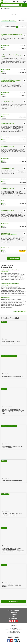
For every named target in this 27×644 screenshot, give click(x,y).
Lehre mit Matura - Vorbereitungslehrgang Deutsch (9, 234)
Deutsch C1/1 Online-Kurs (7, 210)
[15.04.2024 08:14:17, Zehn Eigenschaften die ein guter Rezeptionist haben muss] (13, 334)
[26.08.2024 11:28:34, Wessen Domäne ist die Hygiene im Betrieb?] (13, 577)
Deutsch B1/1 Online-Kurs (7, 147)
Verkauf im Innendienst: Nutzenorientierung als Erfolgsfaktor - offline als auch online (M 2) (11, 80)
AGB (13, 616)
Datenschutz (13, 614)
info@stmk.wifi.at (15, 633)
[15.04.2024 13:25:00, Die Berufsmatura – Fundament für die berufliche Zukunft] (13, 438)
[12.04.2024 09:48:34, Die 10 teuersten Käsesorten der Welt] (13, 472)
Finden (20, 5)
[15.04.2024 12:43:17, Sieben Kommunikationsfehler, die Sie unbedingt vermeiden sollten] (13, 506)
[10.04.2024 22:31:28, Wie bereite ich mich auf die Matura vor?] (13, 367)
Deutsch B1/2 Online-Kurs (7, 168)
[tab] (9, 20)
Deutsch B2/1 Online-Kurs (7, 189)
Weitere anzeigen (13, 258)
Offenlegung (13, 612)
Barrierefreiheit (13, 619)
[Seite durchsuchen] (11, 5)
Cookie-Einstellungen (13, 610)
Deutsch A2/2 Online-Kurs (7, 124)
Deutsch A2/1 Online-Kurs (7, 102)
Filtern (22, 27)
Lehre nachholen (5, 298)
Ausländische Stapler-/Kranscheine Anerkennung (10, 271)
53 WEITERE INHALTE (20, 311)
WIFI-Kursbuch (6, 9)
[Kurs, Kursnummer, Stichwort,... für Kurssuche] (10, 27)
